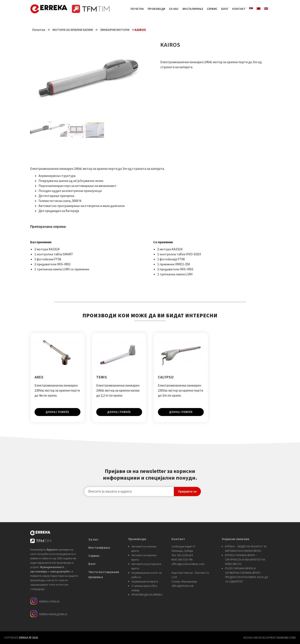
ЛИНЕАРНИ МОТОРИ (115, 30)
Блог (92, 563)
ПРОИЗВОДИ (157, 9)
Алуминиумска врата (145, 581)
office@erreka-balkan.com (188, 564)
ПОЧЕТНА (137, 9)
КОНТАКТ (239, 9)
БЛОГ (225, 9)
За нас (93, 539)
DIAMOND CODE (286, 638)
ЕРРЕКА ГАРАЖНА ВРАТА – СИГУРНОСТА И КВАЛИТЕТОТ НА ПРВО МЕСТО (245, 559)
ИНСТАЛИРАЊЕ (193, 9)
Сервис (94, 555)
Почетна (39, 30)
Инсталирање (99, 547)
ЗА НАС (174, 9)
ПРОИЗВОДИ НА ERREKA (147, 594)
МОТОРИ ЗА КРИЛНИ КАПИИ (73, 30)
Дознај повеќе (57, 412)
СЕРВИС (212, 9)
